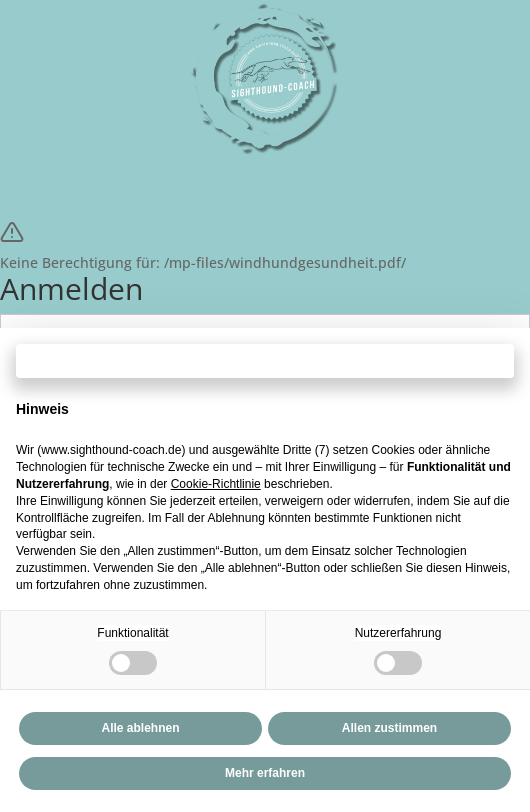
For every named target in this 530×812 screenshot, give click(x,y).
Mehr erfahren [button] (265, 773)
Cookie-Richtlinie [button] (216, 484)
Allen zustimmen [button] (389, 728)
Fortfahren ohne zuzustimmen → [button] (265, 360)
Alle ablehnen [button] (140, 728)
